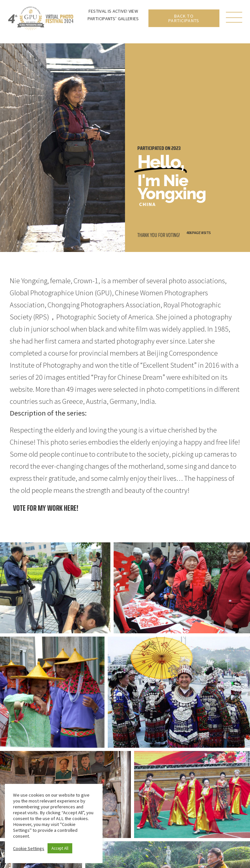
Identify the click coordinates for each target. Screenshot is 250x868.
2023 (176, 148)
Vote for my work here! (46, 508)
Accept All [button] (60, 848)
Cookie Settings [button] (29, 848)
